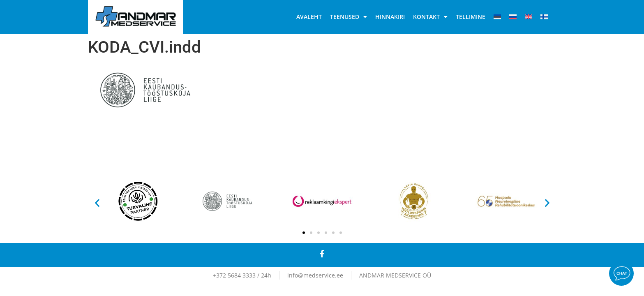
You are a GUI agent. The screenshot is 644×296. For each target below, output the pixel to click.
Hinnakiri (390, 17)
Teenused (349, 17)
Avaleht (309, 17)
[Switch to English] (529, 17)
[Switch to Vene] (513, 17)
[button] (97, 202)
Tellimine (471, 17)
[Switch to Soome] (544, 17)
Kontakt (430, 17)
